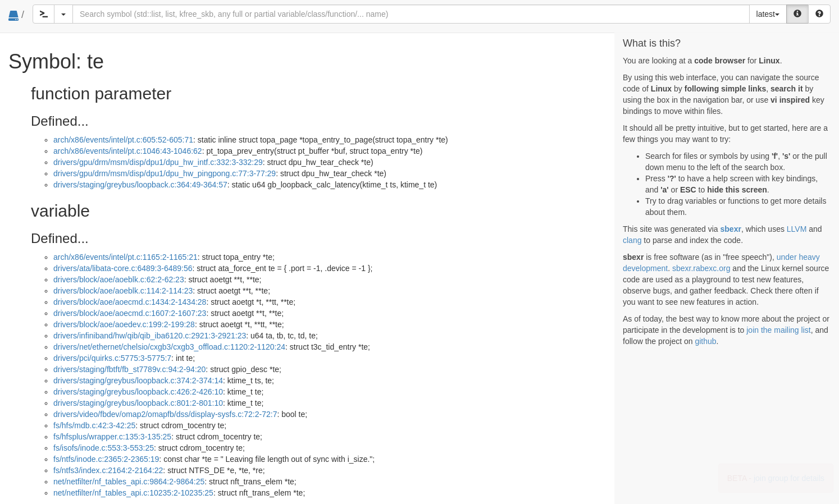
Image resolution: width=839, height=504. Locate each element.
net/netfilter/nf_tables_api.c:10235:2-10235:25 (133, 493)
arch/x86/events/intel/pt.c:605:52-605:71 (123, 140)
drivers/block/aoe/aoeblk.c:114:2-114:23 (123, 291)
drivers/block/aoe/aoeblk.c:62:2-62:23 (119, 280)
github (705, 341)
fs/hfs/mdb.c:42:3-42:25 (94, 425)
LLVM (797, 229)
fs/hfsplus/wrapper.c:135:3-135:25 (112, 437)
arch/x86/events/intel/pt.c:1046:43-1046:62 (128, 151)
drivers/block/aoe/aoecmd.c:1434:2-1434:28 (130, 302)
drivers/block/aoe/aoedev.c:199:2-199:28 (124, 324)
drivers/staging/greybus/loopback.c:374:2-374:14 (138, 381)
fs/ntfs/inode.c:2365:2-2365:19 (106, 459)
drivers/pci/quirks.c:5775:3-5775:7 (112, 358)
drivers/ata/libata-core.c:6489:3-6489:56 (123, 268)
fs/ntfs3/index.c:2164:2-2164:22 (108, 470)
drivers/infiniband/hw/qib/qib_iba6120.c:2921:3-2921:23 (150, 336)
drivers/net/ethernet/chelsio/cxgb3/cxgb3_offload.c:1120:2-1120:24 (169, 347)
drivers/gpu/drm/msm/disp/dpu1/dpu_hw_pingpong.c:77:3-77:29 (165, 173)
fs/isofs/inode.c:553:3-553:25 (104, 448)
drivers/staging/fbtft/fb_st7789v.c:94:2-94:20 (129, 369)
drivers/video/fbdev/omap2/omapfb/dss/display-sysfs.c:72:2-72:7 (165, 414)
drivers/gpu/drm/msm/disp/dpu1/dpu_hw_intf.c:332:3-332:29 (158, 162)
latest (768, 14)
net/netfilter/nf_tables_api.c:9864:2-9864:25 (129, 482)
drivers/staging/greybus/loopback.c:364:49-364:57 (140, 185)
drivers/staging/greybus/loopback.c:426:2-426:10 (138, 392)
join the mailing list (778, 330)
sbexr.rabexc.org (701, 268)
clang (632, 240)
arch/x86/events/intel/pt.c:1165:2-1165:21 (126, 257)
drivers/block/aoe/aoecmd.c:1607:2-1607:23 (130, 313)
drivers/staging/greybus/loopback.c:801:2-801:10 (138, 403)
